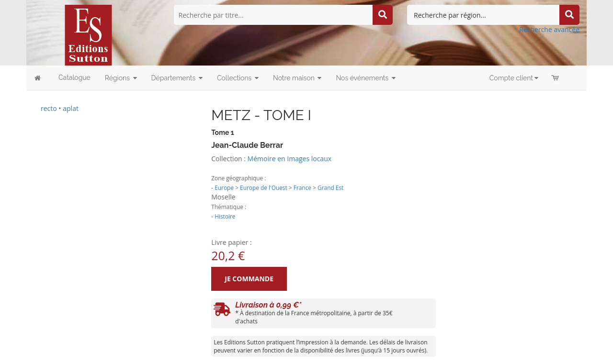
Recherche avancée (549, 29)
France (302, 188)
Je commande (249, 279)
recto (49, 108)
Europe (224, 188)
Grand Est (330, 188)
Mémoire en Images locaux (289, 159)
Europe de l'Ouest (264, 188)
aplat (71, 108)
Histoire (225, 216)
